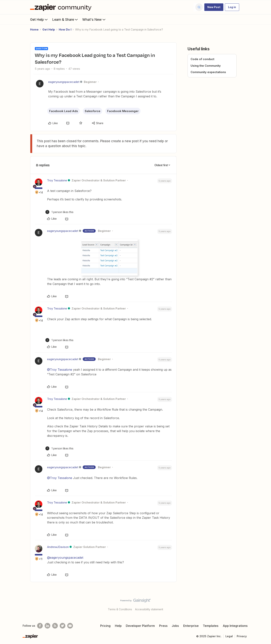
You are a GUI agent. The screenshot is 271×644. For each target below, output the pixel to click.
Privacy (242, 636)
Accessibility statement (149, 609)
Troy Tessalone (57, 180)
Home (34, 29)
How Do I (65, 29)
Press (163, 626)
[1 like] (59, 212)
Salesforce (93, 111)
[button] (214, 7)
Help (118, 626)
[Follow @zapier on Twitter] (63, 626)
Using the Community (206, 66)
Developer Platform (140, 626)
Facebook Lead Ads (64, 111)
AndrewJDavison (58, 547)
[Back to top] (263, 604)
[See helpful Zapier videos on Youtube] (70, 626)
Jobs (175, 626)
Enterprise (191, 626)
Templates (211, 626)
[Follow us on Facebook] (40, 626)
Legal (229, 636)
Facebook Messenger (123, 111)
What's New (94, 19)
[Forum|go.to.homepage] (62, 7)
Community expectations (208, 72)
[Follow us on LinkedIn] (47, 626)
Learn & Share (65, 19)
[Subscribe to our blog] (55, 626)
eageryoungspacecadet (64, 82)
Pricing (105, 626)
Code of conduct (202, 59)
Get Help (39, 19)
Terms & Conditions (120, 609)
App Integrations (235, 626)
